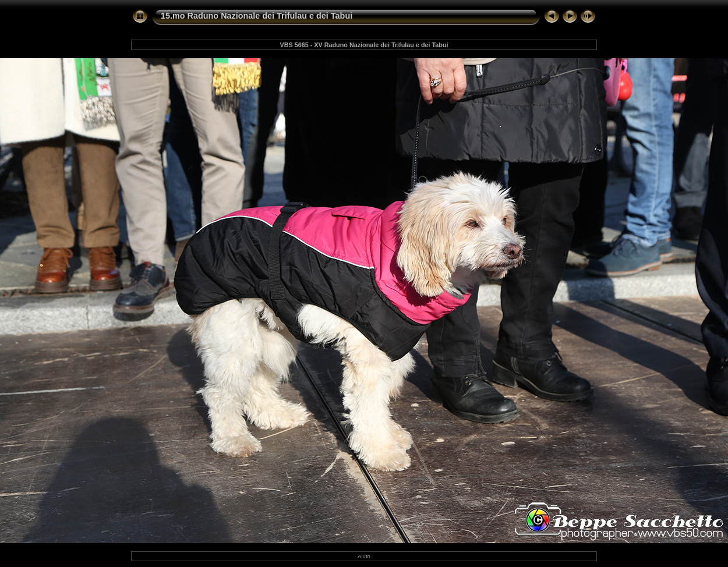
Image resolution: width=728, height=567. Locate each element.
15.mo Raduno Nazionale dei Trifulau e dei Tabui (257, 16)
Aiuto (364, 556)
